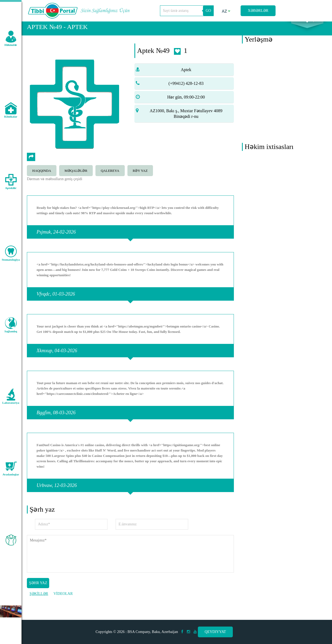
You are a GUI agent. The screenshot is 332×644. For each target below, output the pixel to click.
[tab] (43, 177)
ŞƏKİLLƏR (39, 601)
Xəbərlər (258, 11)
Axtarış (307, 27)
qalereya (110, 178)
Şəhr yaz (38, 590)
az (226, 11)
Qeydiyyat (215, 632)
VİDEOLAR (63, 601)
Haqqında (42, 178)
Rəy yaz (140, 178)
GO (208, 11)
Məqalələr (76, 178)
